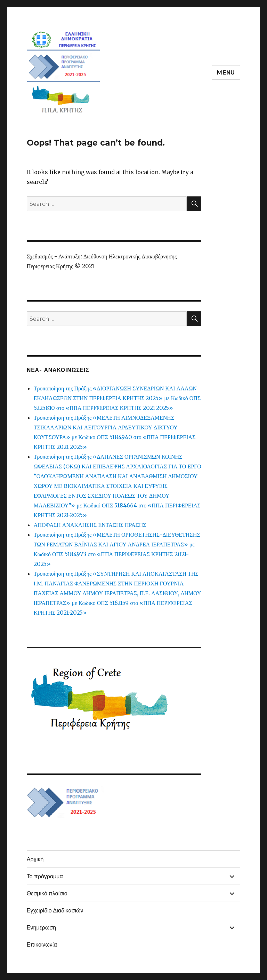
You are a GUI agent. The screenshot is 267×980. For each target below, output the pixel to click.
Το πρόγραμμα (45, 876)
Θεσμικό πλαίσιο (47, 893)
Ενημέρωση (41, 928)
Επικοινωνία (42, 945)
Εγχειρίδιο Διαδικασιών (55, 911)
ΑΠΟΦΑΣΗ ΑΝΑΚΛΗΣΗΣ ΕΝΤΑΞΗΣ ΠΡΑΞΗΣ (90, 525)
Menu (226, 73)
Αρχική (35, 859)
